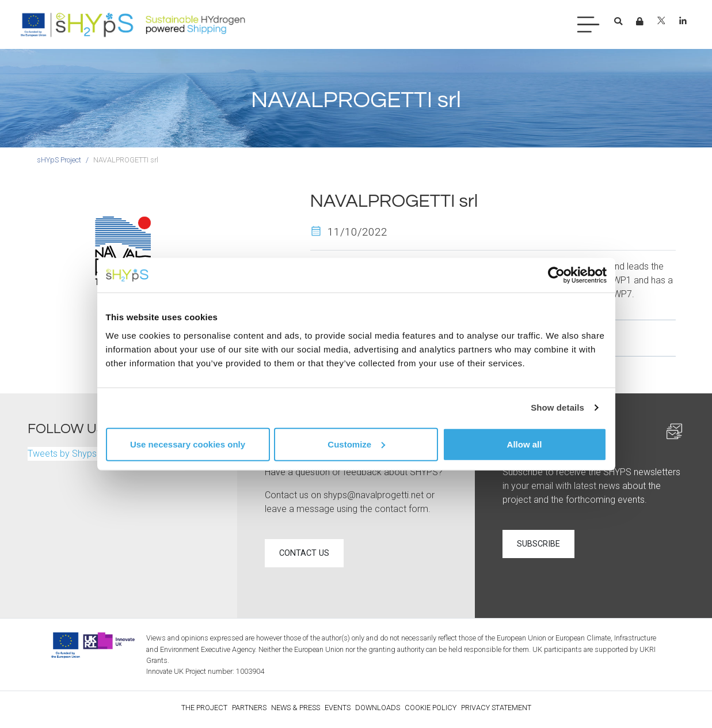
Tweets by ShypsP (65, 454)
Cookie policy (431, 708)
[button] (618, 22)
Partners (249, 708)
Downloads (378, 708)
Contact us (304, 553)
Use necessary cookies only (188, 444)
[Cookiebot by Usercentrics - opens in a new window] (556, 275)
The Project (204, 708)
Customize (356, 444)
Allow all (525, 444)
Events (338, 708)
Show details (557, 407)
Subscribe (538, 544)
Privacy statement (496, 708)
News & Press (296, 708)
